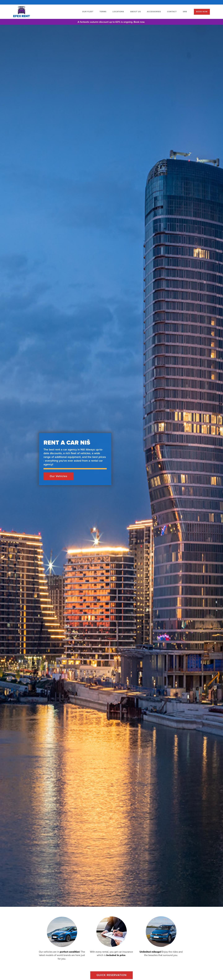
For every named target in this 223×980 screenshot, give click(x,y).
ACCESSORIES (154, 12)
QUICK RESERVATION (111, 975)
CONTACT (172, 12)
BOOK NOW (202, 12)
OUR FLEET (88, 12)
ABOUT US (136, 12)
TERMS (103, 12)
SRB (185, 12)
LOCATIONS (118, 12)
